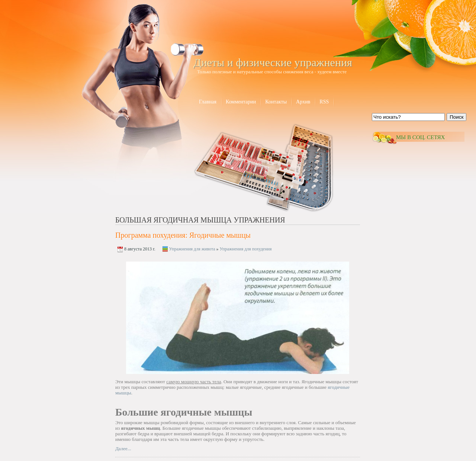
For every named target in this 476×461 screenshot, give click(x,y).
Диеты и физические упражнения (273, 62)
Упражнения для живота (192, 249)
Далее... (123, 449)
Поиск (456, 117)
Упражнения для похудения (246, 249)
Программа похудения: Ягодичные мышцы (183, 235)
